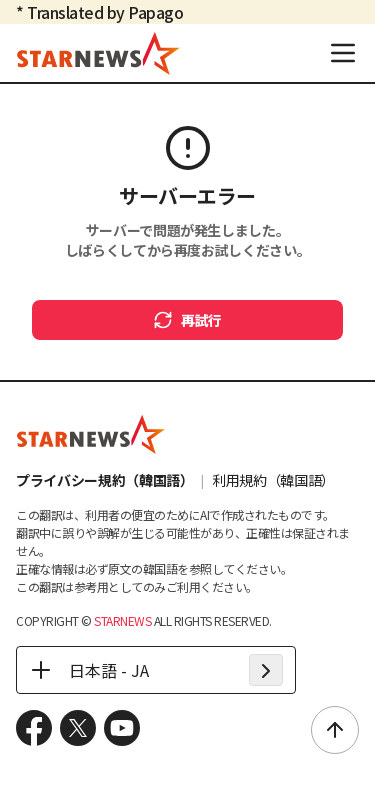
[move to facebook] (34, 728)
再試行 (187, 320)
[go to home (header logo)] (98, 53)
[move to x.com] (78, 728)
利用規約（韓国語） (273, 480)
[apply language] (266, 670)
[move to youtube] (122, 728)
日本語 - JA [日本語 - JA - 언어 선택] (89, 670)
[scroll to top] (335, 730)
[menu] (343, 53)
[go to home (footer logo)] (91, 434)
